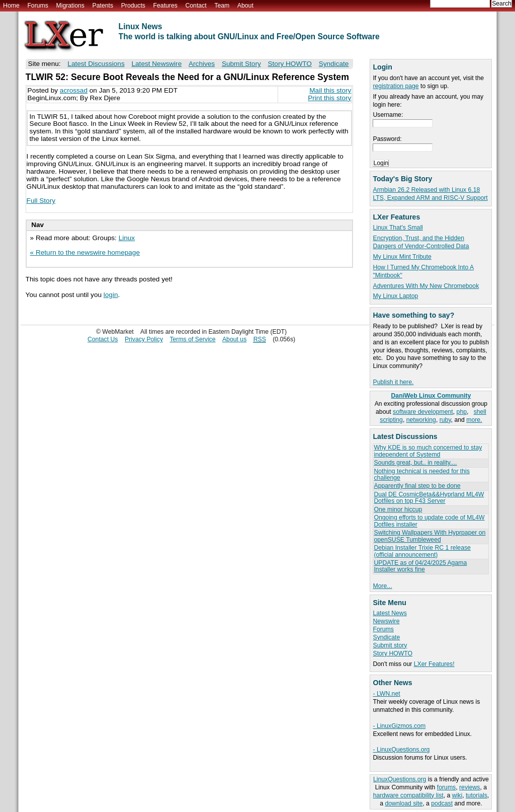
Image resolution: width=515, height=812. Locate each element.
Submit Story (241, 64)
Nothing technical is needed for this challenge (421, 474)
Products (133, 6)
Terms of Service (192, 339)
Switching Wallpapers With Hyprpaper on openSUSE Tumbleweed (430, 536)
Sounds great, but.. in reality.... (415, 463)
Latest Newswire (156, 64)
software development (423, 412)
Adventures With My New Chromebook (426, 286)
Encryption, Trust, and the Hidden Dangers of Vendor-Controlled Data (421, 242)
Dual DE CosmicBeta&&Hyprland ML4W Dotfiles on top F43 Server (429, 498)
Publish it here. (393, 382)
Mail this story (330, 90)
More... (382, 586)
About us (234, 339)
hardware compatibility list (408, 795)
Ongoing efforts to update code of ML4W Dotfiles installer (429, 521)
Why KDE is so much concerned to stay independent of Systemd (428, 451)
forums (446, 787)
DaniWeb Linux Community (431, 396)
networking (421, 420)
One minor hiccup (398, 509)
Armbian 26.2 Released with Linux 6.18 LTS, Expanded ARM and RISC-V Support (430, 194)
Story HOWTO (393, 653)
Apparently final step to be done (417, 486)
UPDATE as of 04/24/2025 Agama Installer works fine (420, 566)
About (245, 6)
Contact (196, 6)
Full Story (41, 201)
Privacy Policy (144, 339)
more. (474, 420)
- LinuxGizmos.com (399, 726)
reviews (469, 787)
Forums (37, 6)
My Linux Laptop (395, 296)
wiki (457, 795)
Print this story (329, 98)
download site (404, 803)
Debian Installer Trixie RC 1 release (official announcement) (422, 551)
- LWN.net (386, 694)
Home (11, 6)
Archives (202, 64)
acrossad (74, 90)
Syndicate (386, 637)
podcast (442, 803)
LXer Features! (434, 664)
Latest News (390, 613)
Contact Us (103, 339)
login (111, 295)
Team (222, 6)
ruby (445, 420)
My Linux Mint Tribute (402, 257)
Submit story (390, 645)
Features (165, 6)
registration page (396, 86)
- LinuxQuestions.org (401, 750)
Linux (127, 238)
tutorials (477, 795)
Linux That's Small (398, 228)
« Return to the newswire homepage (85, 252)
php (462, 412)
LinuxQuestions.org (400, 779)
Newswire (386, 621)
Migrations (70, 6)
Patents (103, 6)
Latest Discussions (96, 64)
